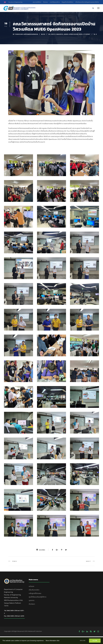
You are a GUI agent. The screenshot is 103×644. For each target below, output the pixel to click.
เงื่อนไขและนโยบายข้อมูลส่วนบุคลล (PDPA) (87, 2)
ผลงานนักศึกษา (37, 2)
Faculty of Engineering (15, 2)
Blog (43, 34)
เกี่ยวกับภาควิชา (34, 590)
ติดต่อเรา (32, 604)
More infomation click (53, 641)
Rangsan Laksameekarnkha (27, 34)
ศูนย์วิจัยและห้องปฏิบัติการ (38, 597)
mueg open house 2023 (73, 34)
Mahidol (60, 34)
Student (87, 34)
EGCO (53, 34)
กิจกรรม (45, 2)
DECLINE (82, 641)
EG (49, 34)
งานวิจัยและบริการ (55, 2)
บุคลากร (32, 600)
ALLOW (95, 641)
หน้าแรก (31, 586)
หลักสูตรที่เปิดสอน (35, 593)
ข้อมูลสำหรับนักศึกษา (67, 2)
